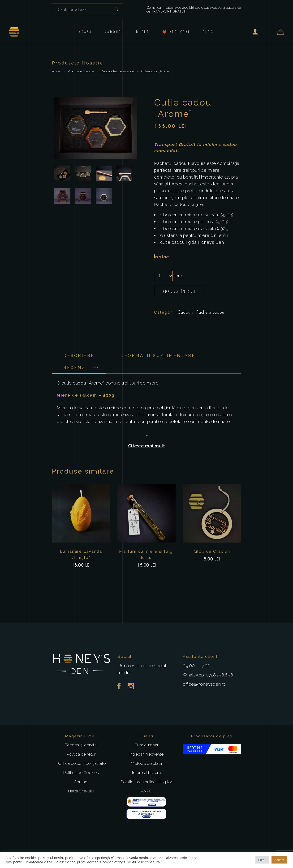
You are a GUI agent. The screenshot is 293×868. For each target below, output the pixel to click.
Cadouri (106, 71)
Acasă (56, 71)
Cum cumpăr (146, 745)
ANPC (146, 791)
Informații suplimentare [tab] (157, 355)
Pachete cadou (124, 71)
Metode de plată (146, 763)
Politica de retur (81, 754)
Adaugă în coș (179, 291)
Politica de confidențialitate (81, 763)
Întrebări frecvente (146, 754)
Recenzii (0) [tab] (81, 368)
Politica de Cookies (81, 773)
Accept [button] (279, 860)
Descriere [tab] (79, 355)
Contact (81, 782)
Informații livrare (146, 773)
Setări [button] (262, 860)
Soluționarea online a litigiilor (146, 782)
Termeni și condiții (81, 745)
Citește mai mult (146, 446)
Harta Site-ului (81, 791)
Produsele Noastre (81, 71)
